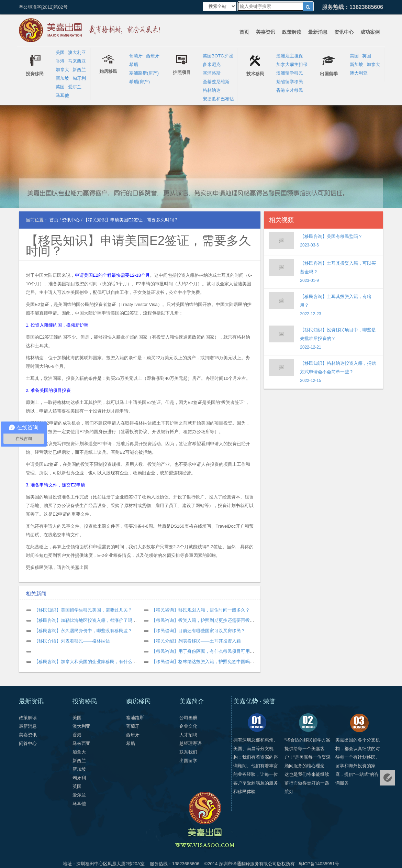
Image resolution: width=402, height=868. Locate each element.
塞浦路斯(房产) (144, 73)
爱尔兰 (75, 87)
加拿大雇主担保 (292, 64)
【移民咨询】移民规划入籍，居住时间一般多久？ (201, 610)
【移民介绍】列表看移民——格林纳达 (72, 641)
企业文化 (188, 726)
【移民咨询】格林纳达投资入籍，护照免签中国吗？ (203, 662)
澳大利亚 (77, 52)
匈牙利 (79, 78)
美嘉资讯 (266, 32)
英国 (60, 87)
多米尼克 (212, 64)
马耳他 (62, 95)
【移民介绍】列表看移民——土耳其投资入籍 (196, 641)
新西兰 (79, 70)
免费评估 (387, 778)
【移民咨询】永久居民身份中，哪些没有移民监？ (83, 631)
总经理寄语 (191, 743)
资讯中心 (344, 32)
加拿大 (62, 70)
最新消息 (318, 32)
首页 (244, 32)
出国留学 (188, 761)
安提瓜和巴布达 (218, 99)
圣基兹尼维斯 (216, 82)
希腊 (134, 64)
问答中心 (28, 743)
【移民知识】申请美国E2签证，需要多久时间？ (138, 246)
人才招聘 (188, 735)
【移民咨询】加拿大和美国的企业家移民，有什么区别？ (90, 662)
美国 (60, 52)
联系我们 (188, 752)
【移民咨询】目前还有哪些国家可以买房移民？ (198, 631)
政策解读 (292, 32)
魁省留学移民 (290, 82)
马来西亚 (77, 61)
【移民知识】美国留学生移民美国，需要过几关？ (83, 610)
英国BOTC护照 (218, 56)
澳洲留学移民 (290, 73)
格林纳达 (212, 90)
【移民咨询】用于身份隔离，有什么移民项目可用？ (203, 651)
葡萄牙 (136, 56)
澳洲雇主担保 (290, 56)
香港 (60, 61)
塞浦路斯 (212, 73)
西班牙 (153, 56)
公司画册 (188, 718)
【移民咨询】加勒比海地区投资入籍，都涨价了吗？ (85, 620)
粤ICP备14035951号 (319, 864)
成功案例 (370, 32)
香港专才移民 (290, 90)
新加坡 (62, 78)
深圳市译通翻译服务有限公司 (248, 864)
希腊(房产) (140, 82)
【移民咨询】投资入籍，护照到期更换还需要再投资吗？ (207, 620)
